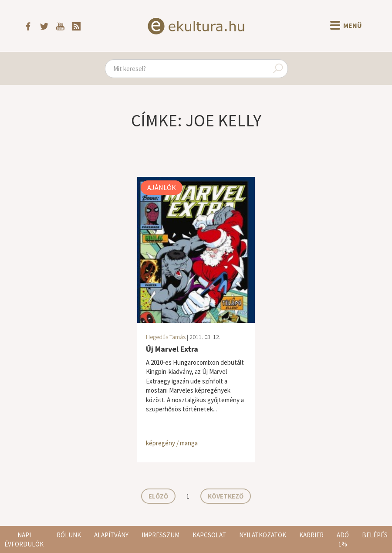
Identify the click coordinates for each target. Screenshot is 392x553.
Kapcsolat (209, 535)
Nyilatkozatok (263, 535)
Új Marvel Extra (172, 349)
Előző (158, 496)
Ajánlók (162, 187)
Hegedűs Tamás (166, 337)
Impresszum (161, 535)
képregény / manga (172, 443)
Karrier (311, 535)
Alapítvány (111, 535)
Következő (226, 496)
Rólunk (69, 535)
